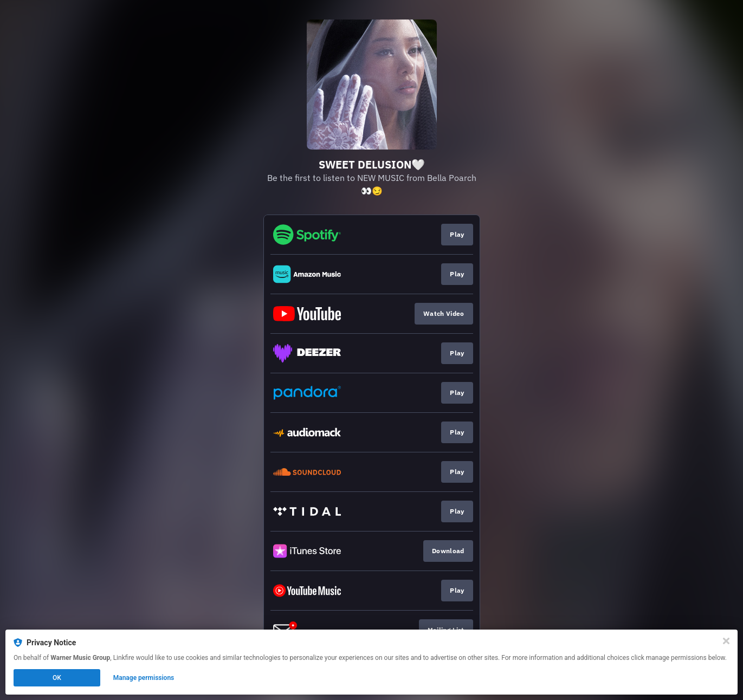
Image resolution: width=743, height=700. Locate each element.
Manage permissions (144, 678)
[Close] (726, 641)
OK (57, 678)
